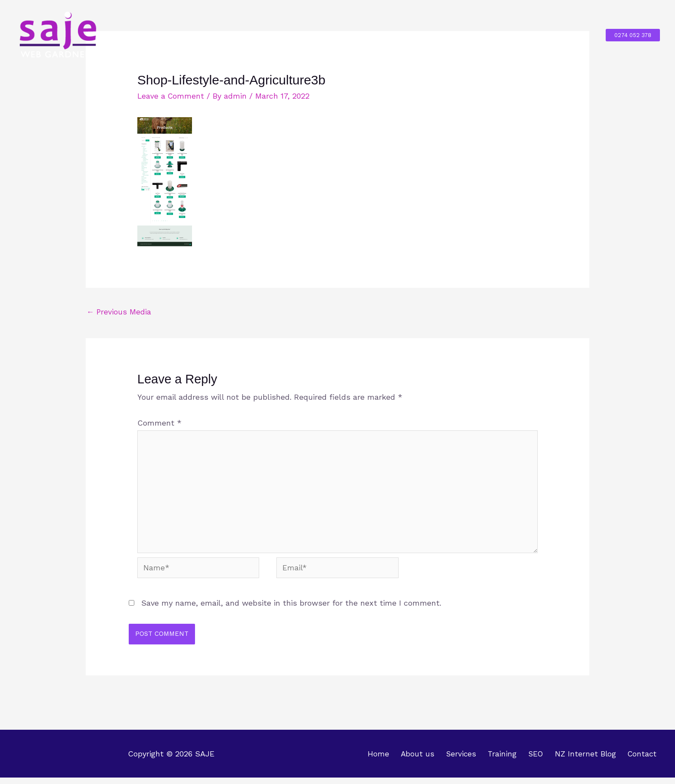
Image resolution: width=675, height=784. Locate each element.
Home (257, 35)
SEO (450, 35)
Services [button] (357, 35)
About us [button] (300, 35)
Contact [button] (565, 35)
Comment (159, 424)
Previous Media (119, 312)
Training (412, 35)
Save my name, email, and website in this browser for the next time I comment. (291, 609)
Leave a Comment (171, 96)
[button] (633, 35)
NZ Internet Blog (504, 35)
